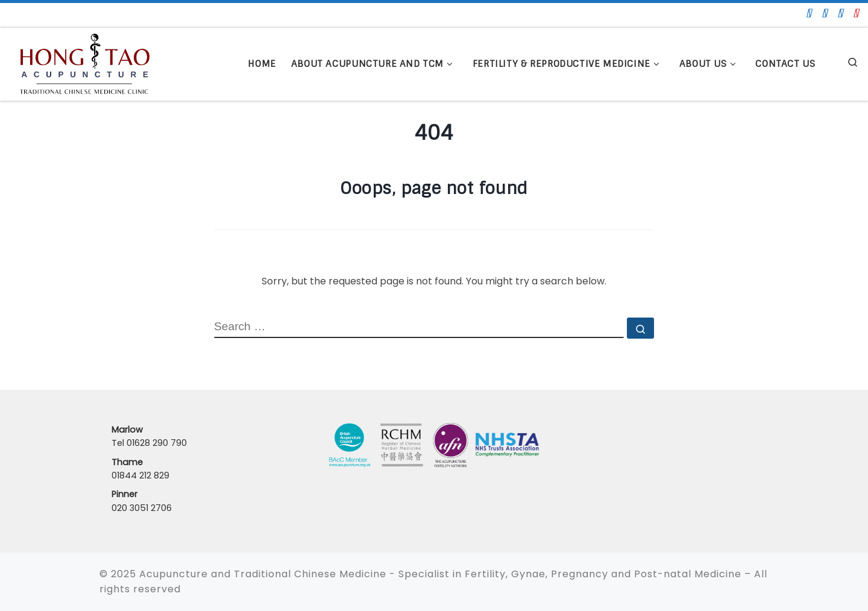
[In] (856, 13)
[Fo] (809, 13)
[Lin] (841, 13)
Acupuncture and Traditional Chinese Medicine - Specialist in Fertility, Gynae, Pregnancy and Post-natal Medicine (440, 574)
